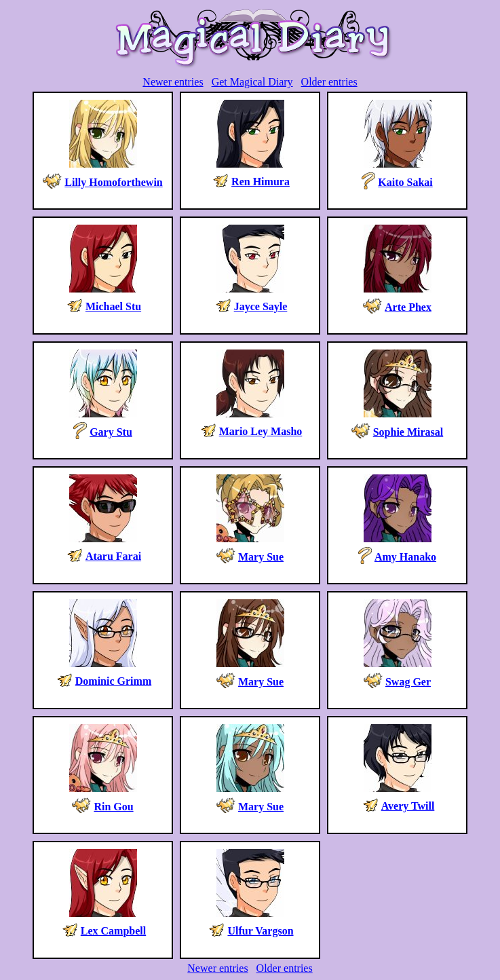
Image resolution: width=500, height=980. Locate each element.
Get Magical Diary (252, 82)
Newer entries (173, 82)
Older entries (329, 82)
